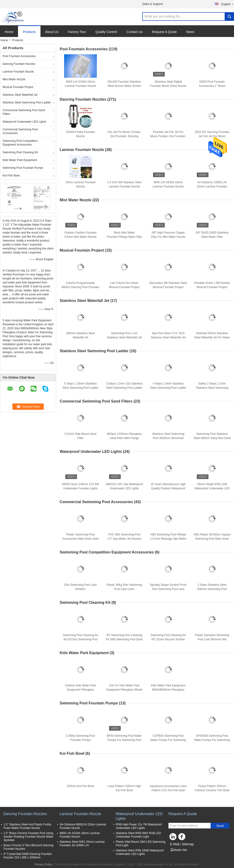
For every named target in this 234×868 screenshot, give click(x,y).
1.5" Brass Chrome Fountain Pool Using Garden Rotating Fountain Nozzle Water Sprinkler (28, 837)
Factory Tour (77, 32)
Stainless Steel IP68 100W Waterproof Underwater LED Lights (140, 852)
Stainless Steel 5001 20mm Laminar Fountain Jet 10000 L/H (82, 844)
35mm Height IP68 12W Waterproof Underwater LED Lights (212, 488)
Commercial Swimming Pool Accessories (20, 131)
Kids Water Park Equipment (20, 160)
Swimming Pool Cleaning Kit (20, 152)
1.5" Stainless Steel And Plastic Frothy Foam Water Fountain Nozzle (27, 826)
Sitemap (188, 844)
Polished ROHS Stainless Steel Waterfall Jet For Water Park (212, 337)
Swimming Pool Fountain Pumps (23, 168)
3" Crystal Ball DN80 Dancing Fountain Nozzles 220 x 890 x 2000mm (28, 856)
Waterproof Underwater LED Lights (24, 122)
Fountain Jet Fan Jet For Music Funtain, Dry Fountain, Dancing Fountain (168, 136)
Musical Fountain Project (18, 87)
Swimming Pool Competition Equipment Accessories (20, 143)
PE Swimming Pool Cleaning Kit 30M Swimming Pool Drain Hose (124, 639)
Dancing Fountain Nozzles (19, 64)
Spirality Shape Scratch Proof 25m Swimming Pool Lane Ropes (168, 589)
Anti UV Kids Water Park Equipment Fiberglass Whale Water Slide (124, 690)
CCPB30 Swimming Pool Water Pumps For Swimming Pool (168, 740)
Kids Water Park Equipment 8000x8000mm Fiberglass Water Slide (168, 690)
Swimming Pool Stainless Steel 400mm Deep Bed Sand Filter (212, 438)
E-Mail (175, 844)
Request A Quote (165, 32)
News (190, 32)
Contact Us (134, 32)
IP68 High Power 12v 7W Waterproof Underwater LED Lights (139, 826)
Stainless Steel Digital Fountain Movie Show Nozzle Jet (168, 86)
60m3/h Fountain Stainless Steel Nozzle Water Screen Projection (124, 86)
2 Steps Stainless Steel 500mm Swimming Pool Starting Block (212, 589)
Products (29, 32)
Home (9, 32)
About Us (52, 32)
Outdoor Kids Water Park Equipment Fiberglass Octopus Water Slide (80, 690)
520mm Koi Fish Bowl (80, 786)
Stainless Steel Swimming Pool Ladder (27, 103)
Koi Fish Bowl (11, 176)
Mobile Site (179, 850)
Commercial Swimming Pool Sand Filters (24, 112)
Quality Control (106, 32)
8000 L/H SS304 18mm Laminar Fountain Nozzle (80, 835)
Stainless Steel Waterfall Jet (20, 95)
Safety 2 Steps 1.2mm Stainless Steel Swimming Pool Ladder (212, 388)
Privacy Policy (43, 864)
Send (220, 826)
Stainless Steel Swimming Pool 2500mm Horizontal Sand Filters (168, 438)
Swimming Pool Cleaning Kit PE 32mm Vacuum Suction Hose (168, 639)
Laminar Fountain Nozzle (18, 72)
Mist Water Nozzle (14, 79)
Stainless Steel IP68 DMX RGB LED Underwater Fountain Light (138, 835)
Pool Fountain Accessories (19, 56)
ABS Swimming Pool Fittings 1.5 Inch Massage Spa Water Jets (168, 539)
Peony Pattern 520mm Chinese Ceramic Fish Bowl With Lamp (212, 790)
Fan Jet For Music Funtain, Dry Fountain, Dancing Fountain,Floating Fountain (124, 136)
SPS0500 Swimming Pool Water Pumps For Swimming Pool (212, 740)
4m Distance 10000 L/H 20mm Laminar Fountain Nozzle (212, 187)
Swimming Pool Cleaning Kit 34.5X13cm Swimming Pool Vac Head (80, 639)
